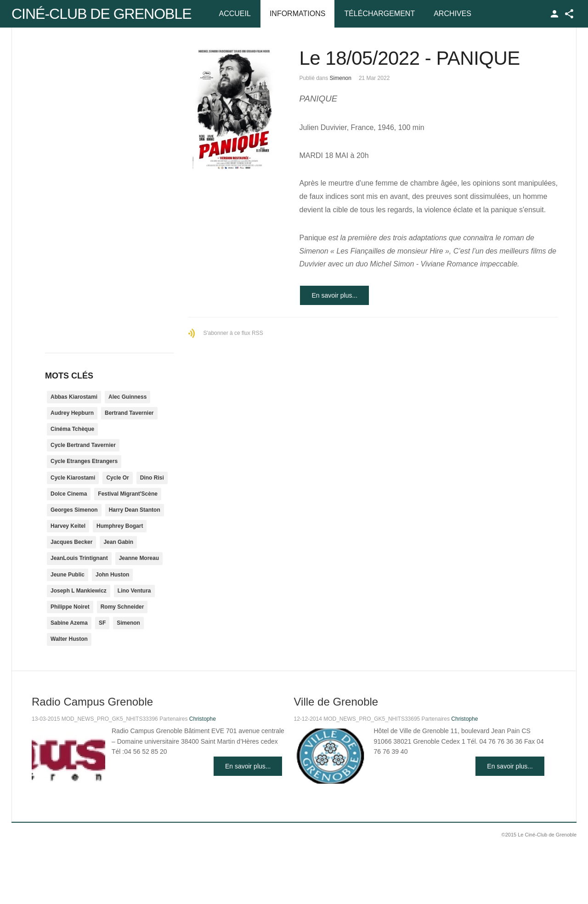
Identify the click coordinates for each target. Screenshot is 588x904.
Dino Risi (152, 478)
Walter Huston (69, 639)
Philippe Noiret (70, 607)
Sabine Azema (69, 623)
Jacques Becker (71, 542)
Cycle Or (117, 478)
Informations (297, 14)
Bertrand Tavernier (129, 413)
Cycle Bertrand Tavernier (83, 445)
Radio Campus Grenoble (92, 702)
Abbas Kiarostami (74, 397)
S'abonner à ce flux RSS (233, 333)
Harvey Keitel (68, 526)
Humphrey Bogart (120, 526)
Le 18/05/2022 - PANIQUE (409, 58)
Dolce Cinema (69, 494)
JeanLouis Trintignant (79, 558)
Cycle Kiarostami (73, 478)
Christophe (203, 719)
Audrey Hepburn (72, 413)
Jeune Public (68, 575)
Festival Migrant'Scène (128, 494)
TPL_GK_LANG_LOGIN (554, 14)
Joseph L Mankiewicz (79, 591)
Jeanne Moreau (139, 558)
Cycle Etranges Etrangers (84, 461)
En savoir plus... (334, 295)
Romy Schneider (122, 607)
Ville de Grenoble (336, 702)
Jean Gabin (118, 542)
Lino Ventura (134, 591)
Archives (452, 14)
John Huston (112, 575)
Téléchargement (379, 14)
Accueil (235, 14)
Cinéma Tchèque (72, 429)
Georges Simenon (74, 510)
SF (102, 623)
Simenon (341, 78)
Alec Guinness (127, 397)
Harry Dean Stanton (135, 510)
